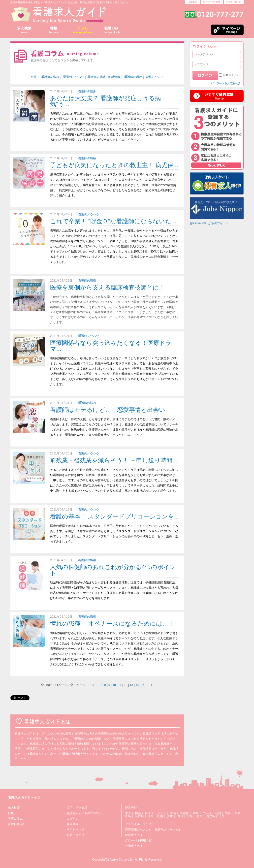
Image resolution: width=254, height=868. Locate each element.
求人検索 (14, 808)
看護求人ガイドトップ (24, 798)
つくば (207, 813)
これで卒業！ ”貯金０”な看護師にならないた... (113, 221)
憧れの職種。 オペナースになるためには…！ (112, 624)
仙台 (151, 816)
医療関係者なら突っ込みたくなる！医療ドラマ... (111, 346)
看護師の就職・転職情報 (104, 77)
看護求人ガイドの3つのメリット (88, 813)
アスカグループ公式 (138, 824)
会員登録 (72, 824)
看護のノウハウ (73, 77)
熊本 (199, 816)
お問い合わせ (234, 2)
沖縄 (170, 816)
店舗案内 (192, 2)
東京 (128, 813)
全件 (34, 77)
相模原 (149, 813)
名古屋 (139, 816)
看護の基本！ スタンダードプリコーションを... (115, 516)
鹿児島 (211, 816)
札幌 (160, 816)
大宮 (173, 813)
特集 (11, 813)
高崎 (195, 813)
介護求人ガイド (135, 846)
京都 (190, 816)
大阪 (228, 813)
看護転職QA (16, 824)
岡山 (180, 816)
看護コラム (15, 819)
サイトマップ (75, 830)
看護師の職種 (133, 77)
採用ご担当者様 (212, 2)
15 (143, 685)
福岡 (238, 813)
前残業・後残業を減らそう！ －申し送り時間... (114, 460)
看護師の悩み (50, 77)
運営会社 (131, 808)
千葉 (222, 816)
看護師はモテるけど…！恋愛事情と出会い (108, 410)
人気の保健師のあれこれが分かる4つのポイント (113, 570)
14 (137, 685)
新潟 (218, 813)
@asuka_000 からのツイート (209, 223)
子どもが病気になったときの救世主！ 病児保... (114, 165)
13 (131, 685)
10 (114, 685)
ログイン (72, 819)
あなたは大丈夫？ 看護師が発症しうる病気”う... (106, 101)
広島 (128, 816)
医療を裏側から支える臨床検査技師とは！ (108, 287)
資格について (155, 77)
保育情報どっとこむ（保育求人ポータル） (153, 830)
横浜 (138, 813)
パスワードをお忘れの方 (226, 83)
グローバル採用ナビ (138, 840)
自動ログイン (231, 75)
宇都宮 (184, 813)
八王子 (162, 813)
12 (126, 685)
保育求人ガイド (135, 835)
